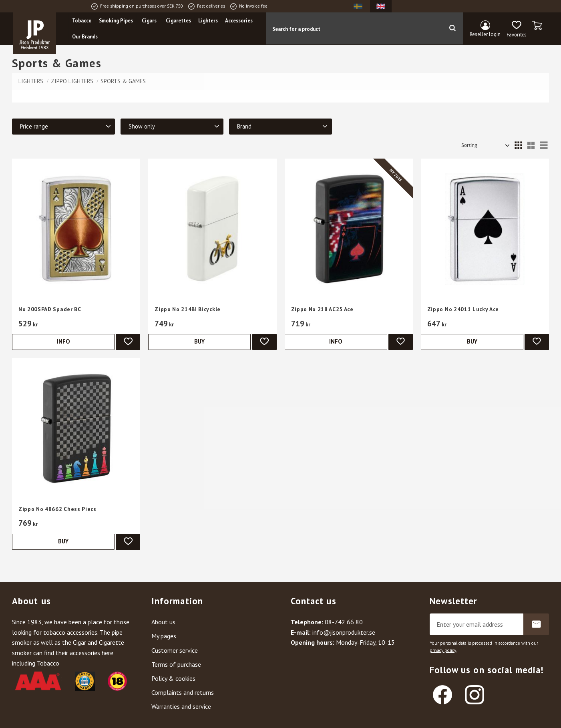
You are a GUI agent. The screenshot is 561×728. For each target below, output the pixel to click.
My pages (164, 636)
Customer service (175, 650)
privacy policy (443, 650)
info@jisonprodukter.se (344, 632)
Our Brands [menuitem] (85, 37)
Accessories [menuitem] (239, 21)
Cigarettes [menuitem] (178, 21)
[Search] (452, 28)
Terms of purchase (176, 664)
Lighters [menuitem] (208, 21)
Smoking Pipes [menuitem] (116, 21)
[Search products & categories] (354, 28)
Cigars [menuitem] (149, 21)
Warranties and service (181, 706)
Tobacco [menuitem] (82, 21)
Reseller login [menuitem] (485, 34)
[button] (516, 29)
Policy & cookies (173, 678)
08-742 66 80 (344, 622)
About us (163, 622)
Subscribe (536, 624)
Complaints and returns (183, 692)
